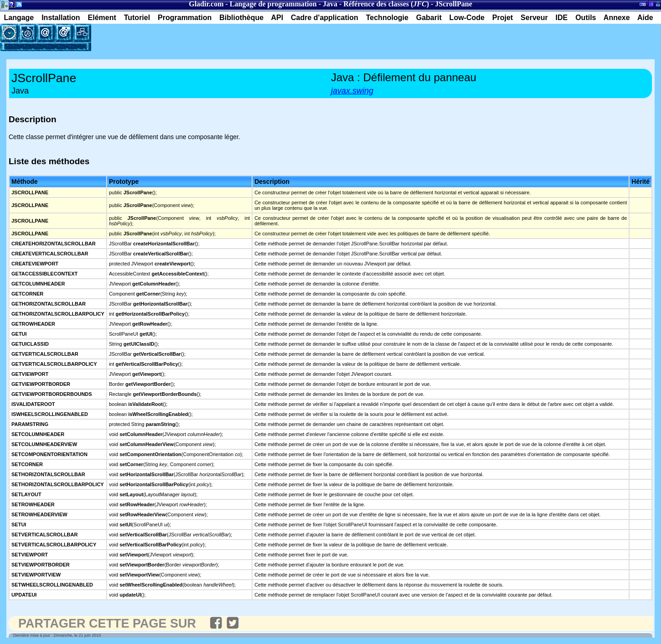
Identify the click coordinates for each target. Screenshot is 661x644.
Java (330, 4)
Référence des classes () (386, 4)
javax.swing (352, 91)
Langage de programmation (273, 4)
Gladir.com (206, 4)
